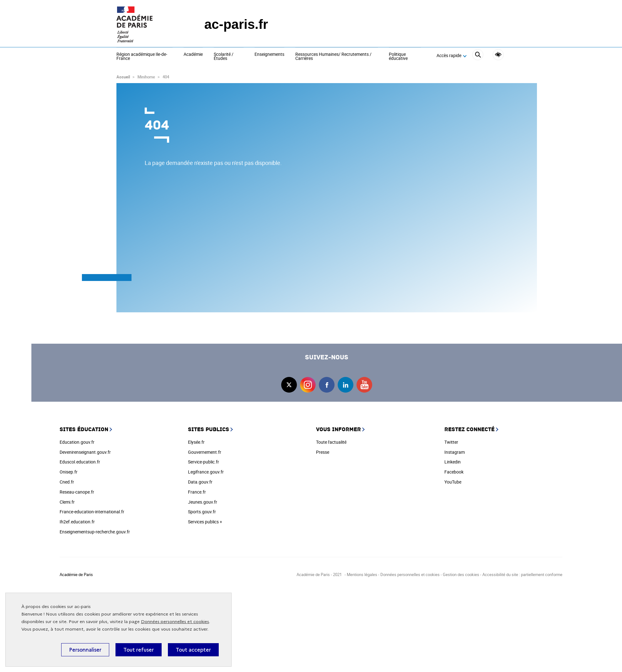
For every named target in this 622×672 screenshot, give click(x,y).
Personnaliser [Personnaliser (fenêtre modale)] (85, 650)
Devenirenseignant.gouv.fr (85, 452)
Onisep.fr (69, 472)
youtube (364, 385)
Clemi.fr (67, 502)
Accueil (123, 77)
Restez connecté (469, 429)
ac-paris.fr (236, 24)
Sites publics (209, 429)
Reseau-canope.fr (77, 492)
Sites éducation (84, 429)
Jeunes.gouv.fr (203, 502)
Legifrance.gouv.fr (206, 472)
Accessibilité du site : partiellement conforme (522, 574)
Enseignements (269, 55)
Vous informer (338, 429)
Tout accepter (193, 650)
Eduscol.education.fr (80, 462)
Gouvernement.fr (205, 452)
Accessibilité (498, 55)
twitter (289, 385)
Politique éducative (398, 57)
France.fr (197, 492)
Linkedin (453, 462)
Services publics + (205, 522)
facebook (327, 385)
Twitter (451, 442)
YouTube (453, 482)
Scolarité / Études (224, 57)
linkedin (346, 385)
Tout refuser (139, 650)
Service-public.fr (204, 462)
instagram (308, 385)
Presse (323, 452)
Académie (193, 55)
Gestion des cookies (461, 574)
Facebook (454, 472)
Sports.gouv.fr (202, 512)
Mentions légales (362, 574)
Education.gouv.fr (77, 442)
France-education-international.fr (92, 512)
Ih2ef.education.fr (77, 522)
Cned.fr (67, 482)
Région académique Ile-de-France (142, 57)
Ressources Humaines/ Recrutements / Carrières (333, 57)
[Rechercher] (478, 56)
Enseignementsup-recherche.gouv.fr (95, 532)
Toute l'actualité (331, 442)
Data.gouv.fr (200, 482)
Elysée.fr (196, 442)
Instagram (455, 452)
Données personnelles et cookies (175, 622)
